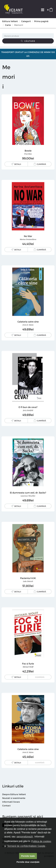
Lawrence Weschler (28, 496)
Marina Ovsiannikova (28, 239)
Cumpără (41, 164)
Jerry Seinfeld (28, 410)
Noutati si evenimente (14, 798)
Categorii (26, 21)
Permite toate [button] (28, 856)
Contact (6, 806)
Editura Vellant (10, 21)
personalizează (25, 837)
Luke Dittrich (28, 581)
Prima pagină (41, 21)
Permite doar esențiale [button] (28, 862)
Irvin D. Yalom (28, 325)
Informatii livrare (11, 802)
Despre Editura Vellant (14, 794)
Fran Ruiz (28, 154)
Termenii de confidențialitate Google (26, 846)
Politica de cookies (41, 841)
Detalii (18, 164)
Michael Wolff (28, 667)
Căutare (28, 41)
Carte (8, 25)
